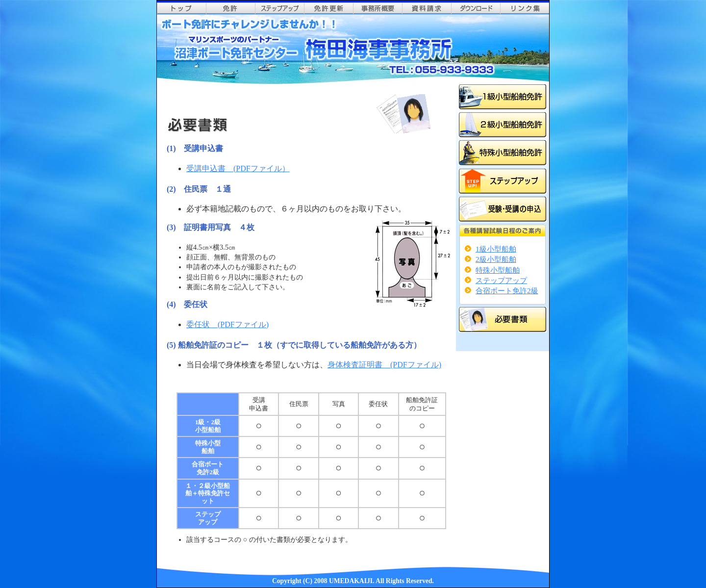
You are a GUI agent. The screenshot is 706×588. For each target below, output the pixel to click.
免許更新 (328, 9)
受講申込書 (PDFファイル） (238, 168)
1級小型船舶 (496, 249)
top (181, 9)
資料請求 (427, 9)
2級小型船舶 (496, 259)
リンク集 (525, 9)
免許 (230, 9)
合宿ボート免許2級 (507, 291)
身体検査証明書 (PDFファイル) (384, 365)
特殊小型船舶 (498, 270)
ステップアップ (279, 9)
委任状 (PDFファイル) (227, 324)
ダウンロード (476, 9)
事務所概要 (378, 9)
